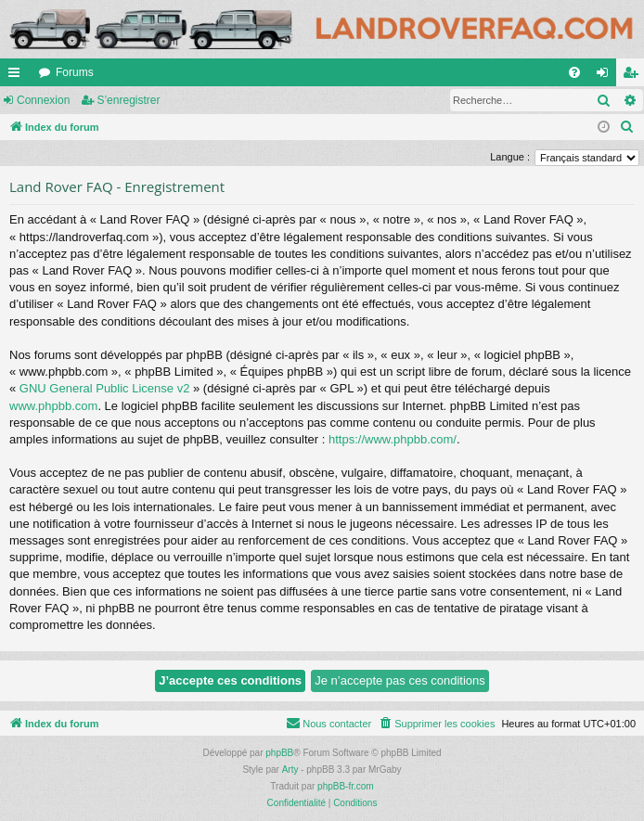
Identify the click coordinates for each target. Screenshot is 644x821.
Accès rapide (18, 76)
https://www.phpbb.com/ (393, 439)
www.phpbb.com (53, 406)
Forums (75, 72)
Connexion (43, 100)
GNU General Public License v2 (105, 388)
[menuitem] (574, 72)
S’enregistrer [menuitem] (634, 76)
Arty (290, 770)
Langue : (510, 157)
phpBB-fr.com (346, 786)
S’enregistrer (128, 100)
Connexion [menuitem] (606, 76)
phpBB (279, 753)
